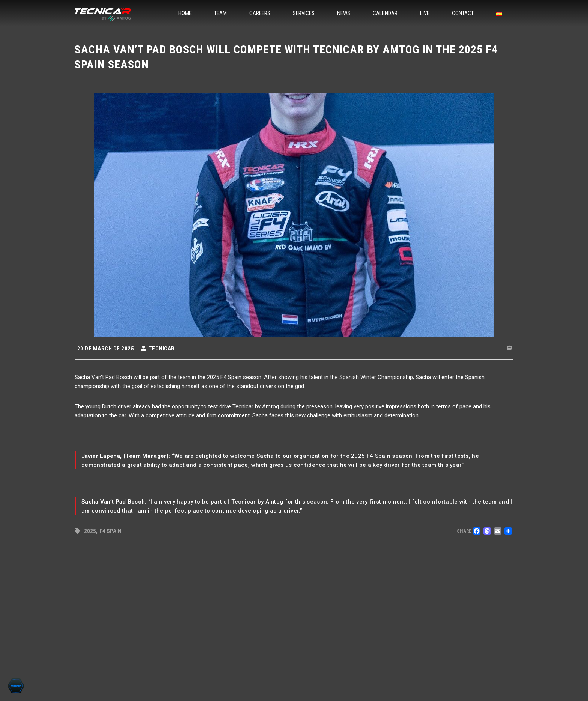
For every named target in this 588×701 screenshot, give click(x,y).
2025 (90, 531)
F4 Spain (110, 531)
